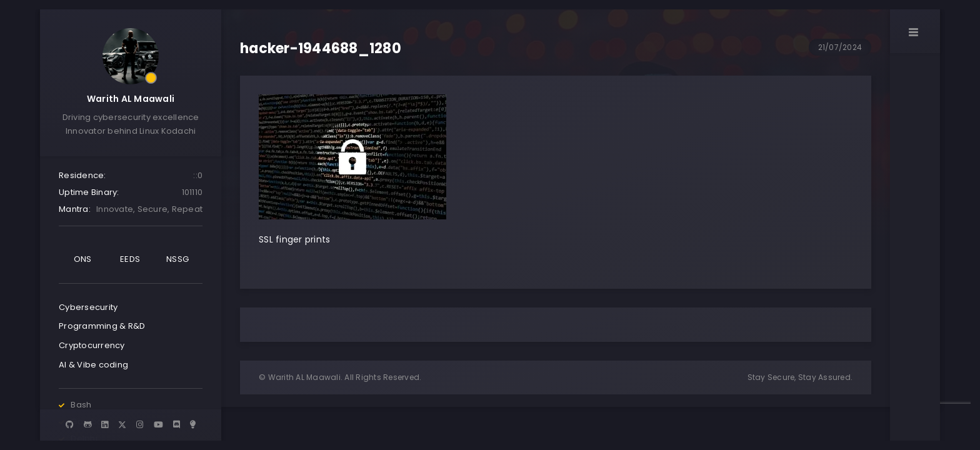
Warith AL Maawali (131, 99)
